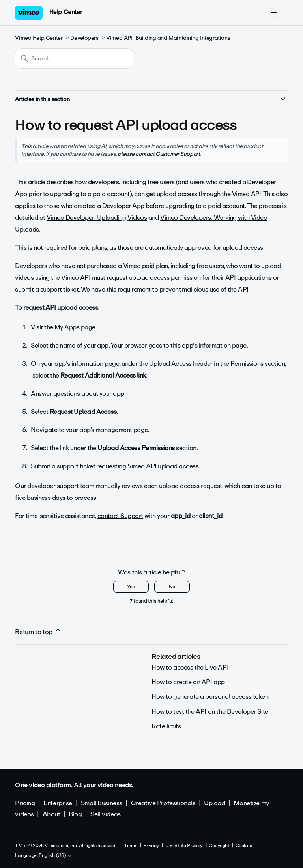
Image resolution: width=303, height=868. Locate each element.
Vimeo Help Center (39, 38)
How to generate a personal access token (210, 697)
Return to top (38, 632)
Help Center (66, 12)
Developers (84, 38)
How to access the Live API (190, 667)
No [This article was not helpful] (172, 587)
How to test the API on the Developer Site (210, 712)
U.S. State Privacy (184, 846)
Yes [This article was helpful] (131, 587)
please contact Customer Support (159, 154)
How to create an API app (188, 682)
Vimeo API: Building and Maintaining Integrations (168, 38)
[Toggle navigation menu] (274, 13)
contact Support (120, 516)
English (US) (55, 856)
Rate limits (166, 726)
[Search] (74, 58)
